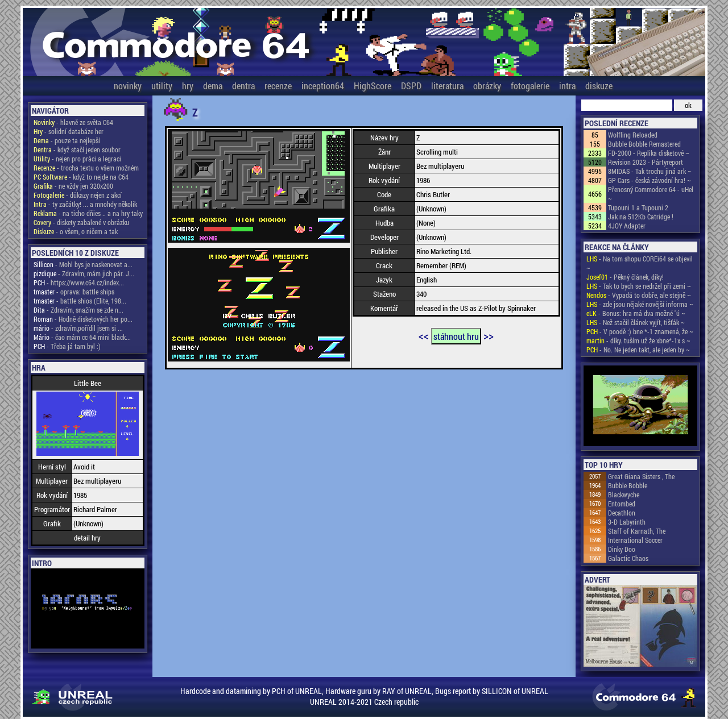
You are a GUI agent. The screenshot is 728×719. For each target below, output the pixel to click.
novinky (128, 86)
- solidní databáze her (69, 131)
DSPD (411, 86)
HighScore (373, 86)
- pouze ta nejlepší (67, 140)
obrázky (487, 86)
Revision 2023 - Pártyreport (646, 162)
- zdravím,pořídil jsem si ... (78, 328)
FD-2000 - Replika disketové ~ (649, 153)
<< (424, 335)
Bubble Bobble (628, 485)
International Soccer (635, 540)
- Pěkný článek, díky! (625, 277)
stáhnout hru (456, 336)
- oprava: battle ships (74, 292)
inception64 (323, 86)
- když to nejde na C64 (81, 177)
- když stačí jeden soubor (77, 149)
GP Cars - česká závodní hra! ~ (650, 180)
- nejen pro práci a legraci (77, 159)
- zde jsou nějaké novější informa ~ (640, 304)
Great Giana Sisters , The (641, 476)
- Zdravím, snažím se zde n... (78, 310)
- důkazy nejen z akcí (78, 195)
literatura (447, 86)
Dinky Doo (622, 549)
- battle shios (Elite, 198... (80, 301)
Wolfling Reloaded (633, 135)
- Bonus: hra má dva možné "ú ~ (636, 313)
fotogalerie (530, 86)
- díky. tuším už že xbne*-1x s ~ (638, 340)
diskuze (599, 86)
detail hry (87, 538)
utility (162, 86)
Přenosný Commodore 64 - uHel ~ (651, 194)
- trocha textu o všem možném (86, 168)
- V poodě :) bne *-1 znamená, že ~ (640, 331)
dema (213, 86)
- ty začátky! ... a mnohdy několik (85, 204)
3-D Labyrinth (627, 522)
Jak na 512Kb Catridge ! (641, 217)
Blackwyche (624, 494)
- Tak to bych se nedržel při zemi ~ (639, 286)
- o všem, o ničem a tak (76, 231)
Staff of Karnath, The (637, 531)
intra (567, 86)
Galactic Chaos (628, 558)
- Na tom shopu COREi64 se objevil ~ (640, 263)
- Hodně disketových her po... (83, 319)
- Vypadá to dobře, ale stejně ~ (639, 295)
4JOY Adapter (627, 226)
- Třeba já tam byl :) (67, 346)
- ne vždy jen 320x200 (73, 186)
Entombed (622, 504)
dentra (243, 86)
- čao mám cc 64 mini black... (82, 337)
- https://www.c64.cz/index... (79, 282)
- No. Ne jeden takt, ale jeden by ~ (638, 350)
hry (188, 86)
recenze (278, 86)
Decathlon (622, 513)
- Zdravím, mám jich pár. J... (84, 273)
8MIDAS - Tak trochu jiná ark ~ (650, 171)
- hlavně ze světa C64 (73, 122)
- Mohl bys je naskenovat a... (83, 264)
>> (489, 335)
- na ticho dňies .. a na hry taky (88, 213)
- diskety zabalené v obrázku (81, 222)
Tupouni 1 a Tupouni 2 (638, 207)
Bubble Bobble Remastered (644, 144)
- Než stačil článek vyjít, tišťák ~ (636, 322)
